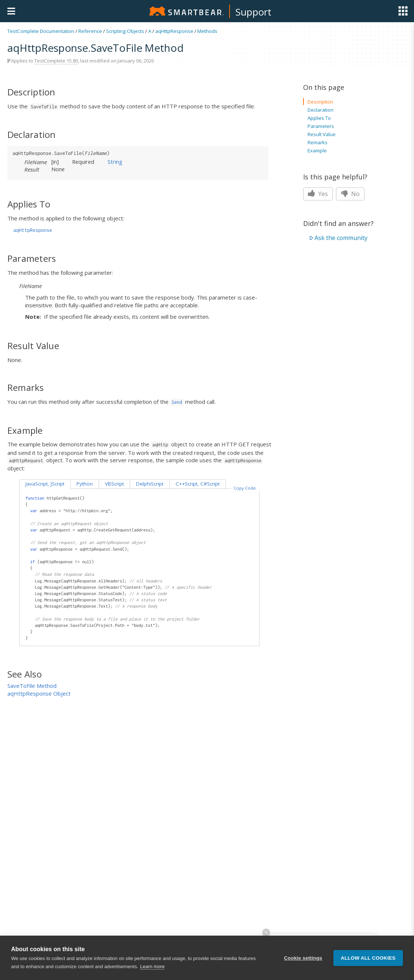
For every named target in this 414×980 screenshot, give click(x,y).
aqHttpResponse (174, 31)
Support (253, 12)
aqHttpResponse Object (39, 693)
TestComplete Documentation (41, 31)
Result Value (322, 134)
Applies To (319, 118)
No (350, 194)
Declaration (320, 110)
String (115, 162)
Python (85, 484)
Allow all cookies (368, 958)
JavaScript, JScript (45, 484)
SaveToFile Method (32, 686)
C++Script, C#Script (198, 484)
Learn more (152, 967)
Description (320, 102)
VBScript (114, 484)
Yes (318, 194)
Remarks (318, 142)
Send (177, 402)
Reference (90, 31)
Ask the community (341, 238)
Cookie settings (303, 958)
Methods (207, 31)
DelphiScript (150, 484)
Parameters (321, 126)
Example (317, 151)
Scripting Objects (125, 31)
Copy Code (245, 488)
